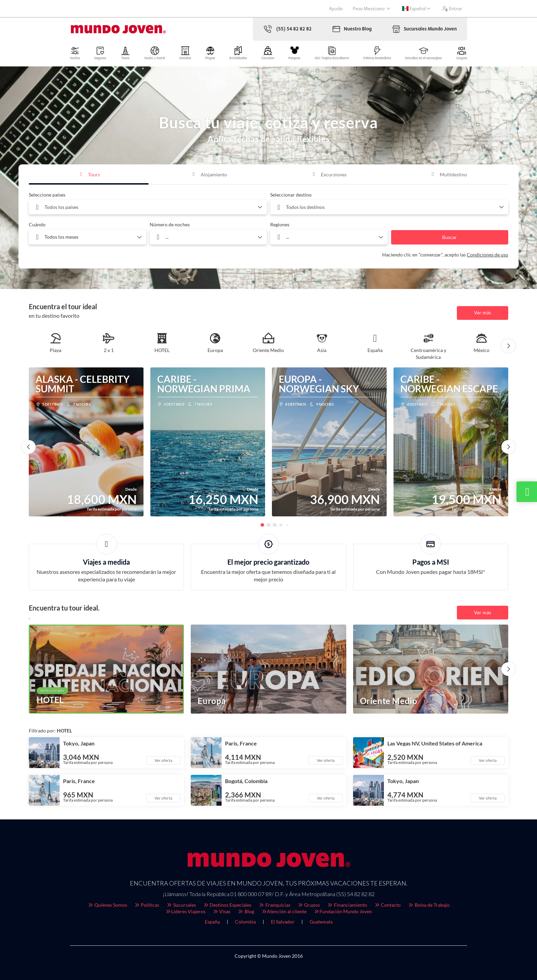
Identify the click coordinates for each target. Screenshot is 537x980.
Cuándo (37, 224)
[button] (508, 346)
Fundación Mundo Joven (343, 911)
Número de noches (170, 224)
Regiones (280, 224)
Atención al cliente (284, 911)
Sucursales (181, 905)
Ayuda (336, 9)
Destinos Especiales (227, 905)
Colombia (245, 922)
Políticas (147, 905)
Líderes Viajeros (185, 911)
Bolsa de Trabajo (429, 905)
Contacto (388, 905)
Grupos (309, 905)
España (212, 922)
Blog (246, 911)
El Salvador (283, 922)
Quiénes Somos (107, 905)
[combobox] (148, 207)
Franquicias (274, 905)
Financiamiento (347, 905)
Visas (222, 911)
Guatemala (321, 922)
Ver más (483, 312)
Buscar (449, 237)
